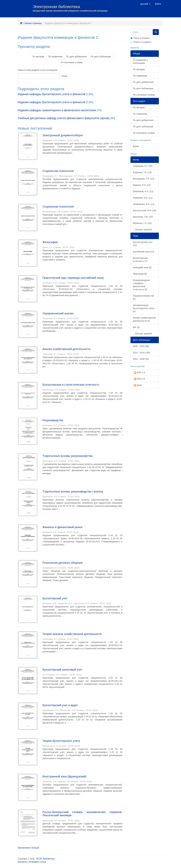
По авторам (38, 57)
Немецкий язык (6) (142, 267)
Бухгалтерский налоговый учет (62, 670)
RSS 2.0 (139, 379)
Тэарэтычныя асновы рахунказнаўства (68, 456)
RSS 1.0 (139, 373)
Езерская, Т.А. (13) (142, 172)
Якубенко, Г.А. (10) (142, 223)
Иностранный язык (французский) (64, 776)
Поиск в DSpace (140, 38)
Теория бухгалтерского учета (61, 741)
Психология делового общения (62, 563)
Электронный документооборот (63, 135)
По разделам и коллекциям (140, 61)
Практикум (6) (140, 274)
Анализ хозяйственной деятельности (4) (144, 319)
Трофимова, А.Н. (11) (144, 204)
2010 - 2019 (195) (142, 353)
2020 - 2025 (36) (141, 346)
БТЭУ (39, 859)
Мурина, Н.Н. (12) (142, 185)
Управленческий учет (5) (144, 297)
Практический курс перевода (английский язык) (73, 278)
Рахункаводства (53, 420)
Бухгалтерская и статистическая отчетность (71, 385)
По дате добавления (76, 57)
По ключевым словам (72, 62)
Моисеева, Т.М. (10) (143, 217)
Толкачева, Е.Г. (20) (143, 166)
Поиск (64, 76)
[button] (145, 4)
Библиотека (49, 859)
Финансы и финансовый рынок (62, 527)
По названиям (55, 57)
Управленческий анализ (58, 313)
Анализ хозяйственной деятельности (66, 349)
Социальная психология (58, 171)
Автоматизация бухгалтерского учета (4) (144, 308)
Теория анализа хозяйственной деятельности (72, 634)
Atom (138, 385)
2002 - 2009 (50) (141, 359)
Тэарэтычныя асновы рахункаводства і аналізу (73, 492)
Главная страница (33, 23)
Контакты (22, 862)
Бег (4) (136, 327)
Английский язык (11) (144, 252)
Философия (50, 242)
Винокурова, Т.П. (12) (144, 179)
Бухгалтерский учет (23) (143, 244)
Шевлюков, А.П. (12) (143, 191)
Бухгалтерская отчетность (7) (140, 260)
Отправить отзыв (37, 862)
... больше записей (142, 230)
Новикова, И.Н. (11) (143, 198)
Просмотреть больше (28, 848)
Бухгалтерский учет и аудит (60, 705)
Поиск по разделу (141, 42)
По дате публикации (101, 57)
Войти (136, 146)
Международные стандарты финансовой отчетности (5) (141, 285)
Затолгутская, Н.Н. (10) (145, 210)
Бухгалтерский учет (55, 598)
